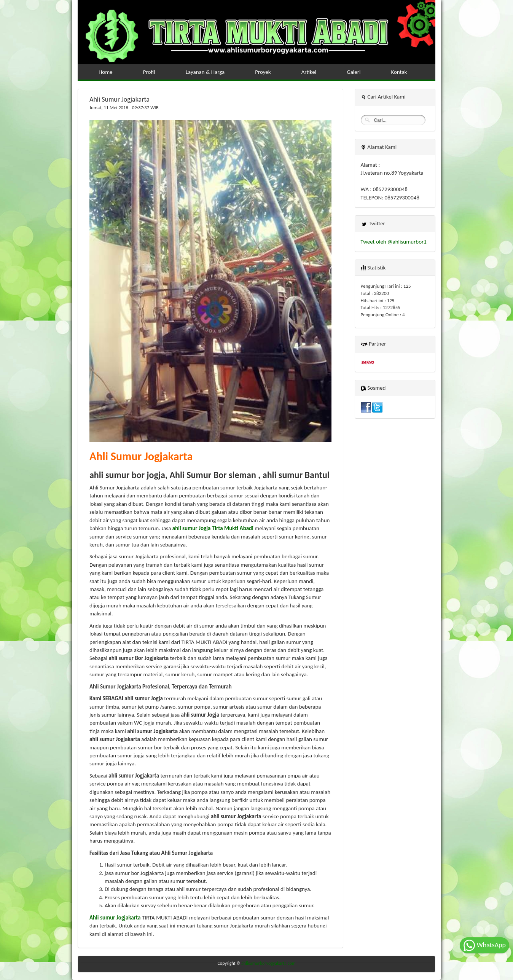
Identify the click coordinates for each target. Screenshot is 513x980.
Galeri (354, 72)
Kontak (399, 72)
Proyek (263, 72)
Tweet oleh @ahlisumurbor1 (394, 242)
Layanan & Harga (205, 72)
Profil (149, 72)
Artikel (309, 72)
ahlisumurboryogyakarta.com (268, 963)
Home (106, 72)
